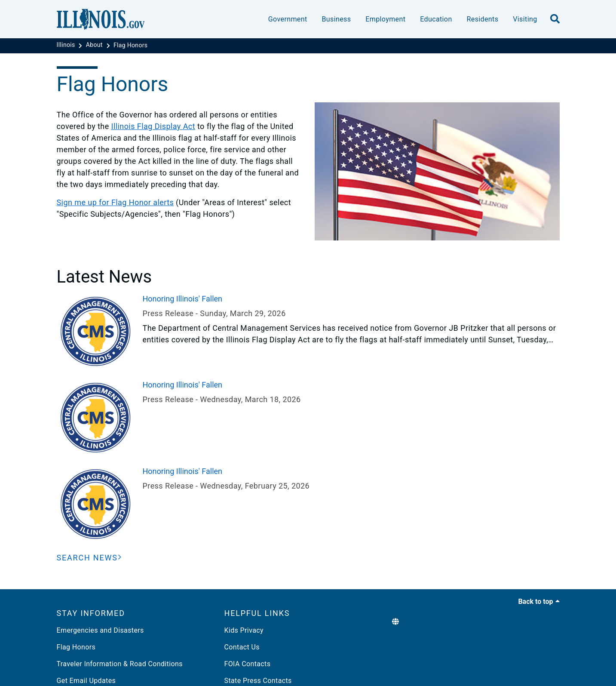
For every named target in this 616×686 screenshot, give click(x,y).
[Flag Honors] (131, 45)
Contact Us (242, 647)
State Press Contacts (258, 681)
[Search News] (89, 558)
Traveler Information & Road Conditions (120, 664)
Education (436, 19)
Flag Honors (76, 647)
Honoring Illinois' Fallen (183, 299)
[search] (555, 19)
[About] (95, 45)
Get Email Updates (86, 681)
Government (288, 19)
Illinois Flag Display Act (153, 126)
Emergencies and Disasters (100, 630)
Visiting (525, 19)
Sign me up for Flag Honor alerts (115, 202)
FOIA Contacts (248, 664)
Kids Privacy (244, 630)
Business (336, 19)
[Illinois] (67, 45)
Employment (385, 19)
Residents (483, 19)
